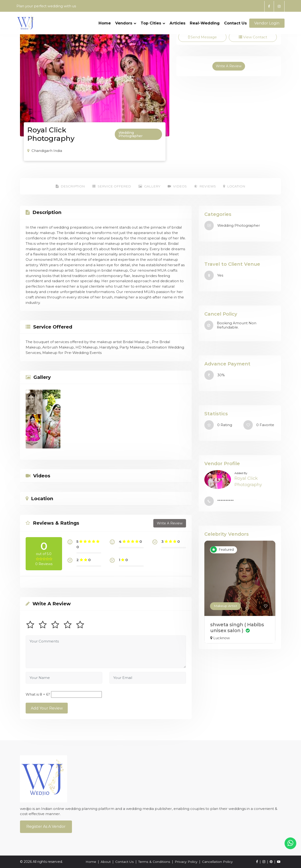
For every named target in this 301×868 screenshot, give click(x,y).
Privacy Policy (186, 862)
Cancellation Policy (217, 862)
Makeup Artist (225, 606)
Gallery (149, 186)
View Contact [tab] (253, 37)
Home (105, 20)
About (106, 862)
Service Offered (111, 186)
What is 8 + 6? (38, 694)
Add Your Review (47, 708)
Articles (177, 20)
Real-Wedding (205, 20)
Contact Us (236, 20)
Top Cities (153, 20)
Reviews (206, 186)
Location (236, 186)
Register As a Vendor (46, 826)
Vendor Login (267, 21)
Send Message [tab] (202, 37)
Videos (177, 186)
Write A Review (229, 66)
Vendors (126, 20)
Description (69, 186)
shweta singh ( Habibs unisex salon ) (237, 627)
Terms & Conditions (154, 862)
